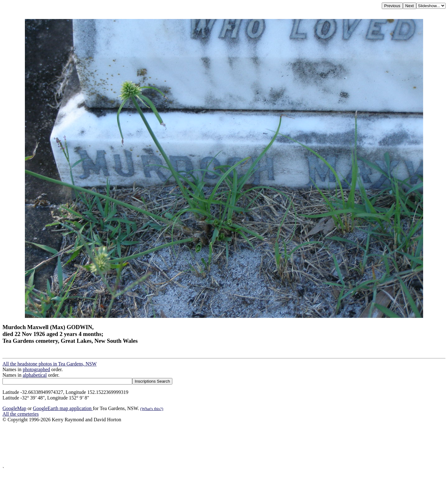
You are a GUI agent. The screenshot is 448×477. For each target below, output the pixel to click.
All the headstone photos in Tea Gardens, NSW (50, 364)
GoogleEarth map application (63, 408)
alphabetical (35, 375)
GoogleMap (14, 408)
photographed (36, 369)
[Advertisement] (189, 444)
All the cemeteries (21, 414)
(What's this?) (152, 409)
